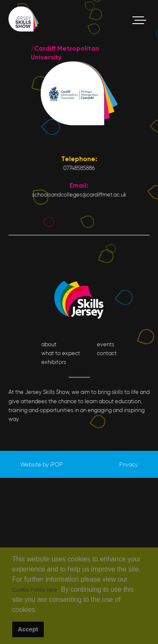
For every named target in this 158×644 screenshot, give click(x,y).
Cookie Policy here (35, 590)
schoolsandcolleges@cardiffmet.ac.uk (79, 195)
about (49, 344)
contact (107, 353)
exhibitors (54, 362)
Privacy (129, 465)
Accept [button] (28, 629)
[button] (40, 611)
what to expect (61, 353)
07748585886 (79, 168)
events (106, 344)
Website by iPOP (42, 465)
